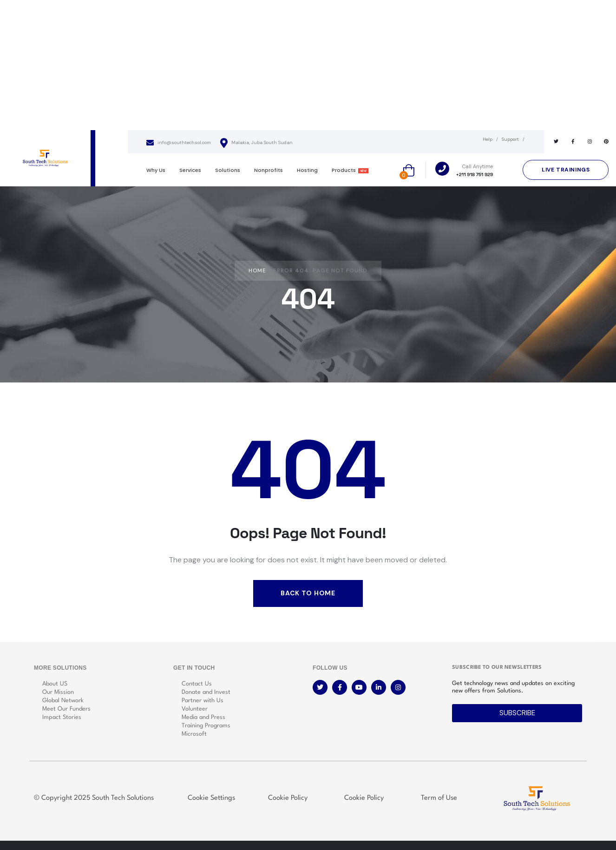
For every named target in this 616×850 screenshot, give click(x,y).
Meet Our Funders (66, 709)
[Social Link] (556, 142)
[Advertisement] (308, 65)
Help (488, 139)
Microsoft (194, 734)
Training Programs (206, 726)
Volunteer (195, 709)
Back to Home (308, 593)
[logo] (45, 158)
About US (55, 684)
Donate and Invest (206, 692)
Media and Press (203, 717)
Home (257, 270)
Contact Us (197, 684)
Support (510, 139)
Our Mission (58, 692)
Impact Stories (62, 717)
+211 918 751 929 (475, 175)
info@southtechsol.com (179, 143)
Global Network (63, 701)
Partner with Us (203, 701)
